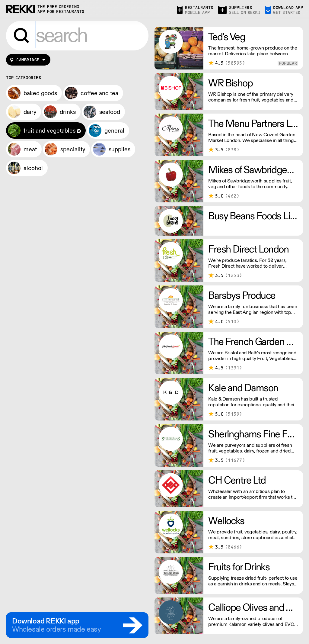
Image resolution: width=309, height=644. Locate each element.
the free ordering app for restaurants (61, 9)
